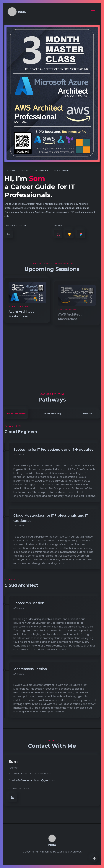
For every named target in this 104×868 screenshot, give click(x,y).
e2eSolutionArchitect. (69, 852)
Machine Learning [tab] (52, 414)
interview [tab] (88, 414)
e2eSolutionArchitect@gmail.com (36, 780)
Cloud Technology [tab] (16, 414)
